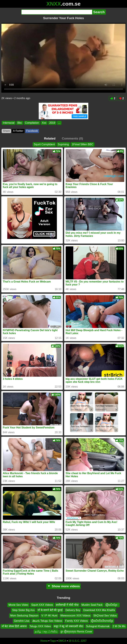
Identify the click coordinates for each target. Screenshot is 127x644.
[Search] (57, 12)
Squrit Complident (44, 144)
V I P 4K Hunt (49, 616)
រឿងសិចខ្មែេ (112, 605)
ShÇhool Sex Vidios (105, 616)
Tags (53, 641)
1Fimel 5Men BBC (83, 144)
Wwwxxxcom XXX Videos (75, 616)
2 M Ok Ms (119, 626)
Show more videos (64, 586)
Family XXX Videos (76, 621)
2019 (52, 123)
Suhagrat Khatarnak (98, 626)
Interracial (9, 123)
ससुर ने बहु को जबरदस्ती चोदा (68, 626)
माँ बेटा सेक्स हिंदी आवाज (14, 626)
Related (50, 138)
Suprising (63, 144)
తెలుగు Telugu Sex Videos (47, 621)
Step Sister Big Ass (23, 610)
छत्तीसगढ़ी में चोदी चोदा (67, 605)
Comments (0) (72, 138)
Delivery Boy (73, 610)
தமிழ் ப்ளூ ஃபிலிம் (46, 632)
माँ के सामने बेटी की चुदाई (50, 610)
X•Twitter (18, 131)
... (59, 123)
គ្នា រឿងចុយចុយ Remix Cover (76, 632)
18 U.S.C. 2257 (77, 641)
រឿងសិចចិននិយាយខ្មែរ (102, 621)
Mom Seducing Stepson (24, 616)
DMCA (62, 641)
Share (6, 131)
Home (44, 641)
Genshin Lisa (22, 621)
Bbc (20, 123)
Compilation (32, 123)
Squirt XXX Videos (42, 605)
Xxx (44, 123)
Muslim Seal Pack (92, 605)
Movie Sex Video (18, 605)
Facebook (32, 131)
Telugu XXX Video (40, 626)
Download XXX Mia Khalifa (99, 610)
